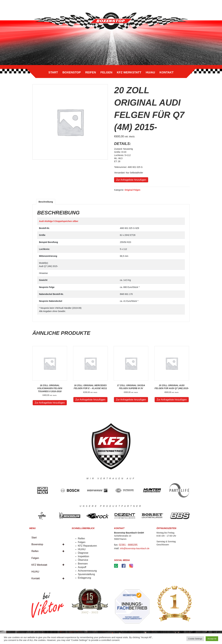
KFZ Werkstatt (129, 72)
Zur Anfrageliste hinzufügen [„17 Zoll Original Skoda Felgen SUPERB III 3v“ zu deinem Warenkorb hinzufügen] (131, 400)
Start (53, 72)
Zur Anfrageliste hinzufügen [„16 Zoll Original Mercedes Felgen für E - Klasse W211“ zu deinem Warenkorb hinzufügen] (90, 400)
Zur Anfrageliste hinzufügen (131, 180)
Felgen (106, 72)
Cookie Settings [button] (195, 639)
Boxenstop (72, 72)
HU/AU (150, 72)
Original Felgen (132, 190)
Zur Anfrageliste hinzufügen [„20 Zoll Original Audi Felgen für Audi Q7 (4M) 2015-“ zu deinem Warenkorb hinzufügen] (172, 400)
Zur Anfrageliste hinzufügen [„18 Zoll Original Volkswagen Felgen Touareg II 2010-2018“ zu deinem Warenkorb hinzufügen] (50, 403)
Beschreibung (46, 202)
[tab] (46, 202)
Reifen (91, 72)
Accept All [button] (212, 639)
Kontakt (167, 72)
